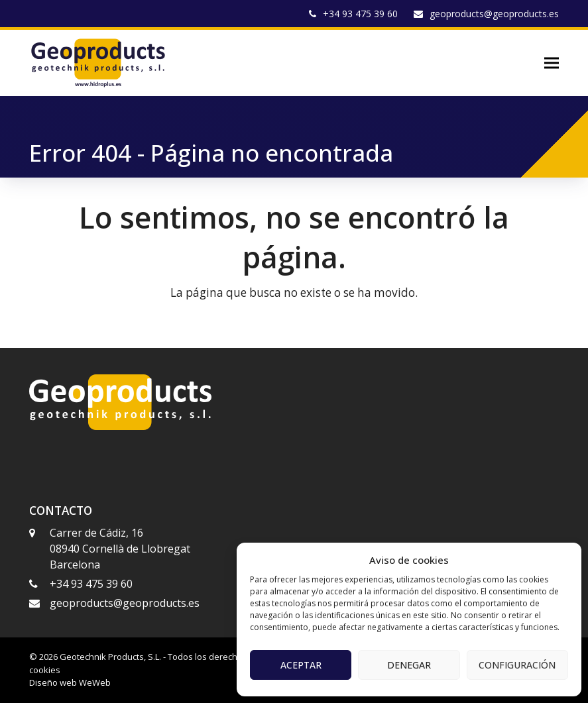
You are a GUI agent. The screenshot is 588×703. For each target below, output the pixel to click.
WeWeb (95, 682)
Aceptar (301, 665)
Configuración (517, 665)
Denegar (409, 665)
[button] (552, 63)
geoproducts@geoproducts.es (494, 14)
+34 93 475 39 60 (360, 14)
